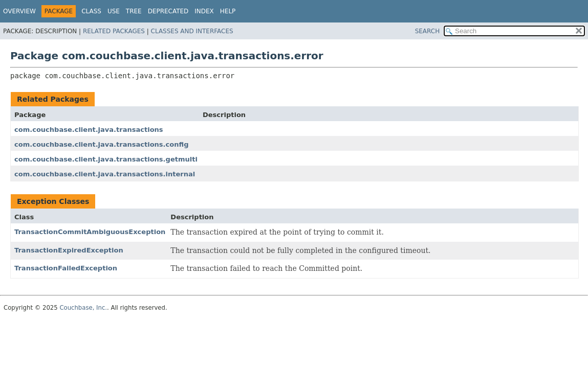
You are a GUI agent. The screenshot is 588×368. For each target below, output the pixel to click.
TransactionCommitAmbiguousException (90, 232)
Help (228, 11)
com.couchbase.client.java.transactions (89, 130)
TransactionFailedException (66, 268)
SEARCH (428, 31)
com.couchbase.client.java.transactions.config (101, 144)
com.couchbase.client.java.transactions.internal (105, 174)
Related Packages (114, 31)
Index (204, 11)
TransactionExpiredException (69, 250)
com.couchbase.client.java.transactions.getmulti (106, 159)
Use (114, 11)
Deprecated (168, 11)
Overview (19, 11)
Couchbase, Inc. (83, 308)
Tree (134, 11)
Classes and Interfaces (192, 31)
